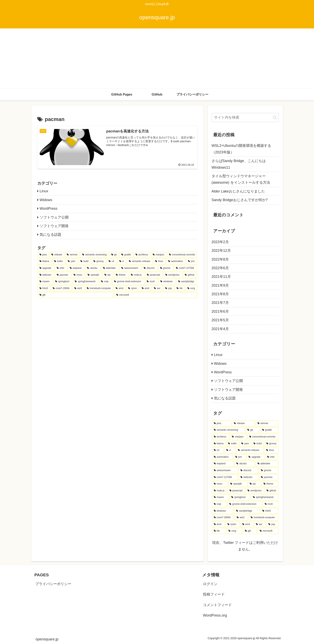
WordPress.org (215, 615)
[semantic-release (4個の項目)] (140, 261)
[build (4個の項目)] (85, 261)
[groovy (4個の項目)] (99, 261)
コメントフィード (217, 605)
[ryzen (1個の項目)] (133, 288)
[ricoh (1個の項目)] (151, 282)
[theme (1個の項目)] (121, 275)
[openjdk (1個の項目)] (94, 275)
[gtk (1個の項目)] (76, 295)
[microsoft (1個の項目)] (156, 295)
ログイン (210, 584)
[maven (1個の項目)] (45, 282)
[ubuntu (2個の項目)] (93, 268)
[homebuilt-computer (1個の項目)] (99, 288)
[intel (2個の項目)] (61, 268)
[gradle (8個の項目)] (126, 255)
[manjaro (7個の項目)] (159, 255)
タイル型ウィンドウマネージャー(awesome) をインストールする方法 (241, 179)
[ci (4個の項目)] (122, 261)
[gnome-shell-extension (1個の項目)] (128, 282)
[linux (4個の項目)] (159, 261)
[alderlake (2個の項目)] (110, 268)
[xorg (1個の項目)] (191, 288)
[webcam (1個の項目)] (46, 275)
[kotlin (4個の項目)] (59, 261)
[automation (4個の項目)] (176, 261)
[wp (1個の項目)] (108, 275)
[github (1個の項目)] (190, 275)
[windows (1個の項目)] (167, 282)
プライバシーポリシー (53, 584)
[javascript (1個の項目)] (154, 275)
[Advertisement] (157, 58)
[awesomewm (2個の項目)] (130, 268)
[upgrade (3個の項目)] (46, 268)
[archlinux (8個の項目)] (142, 255)
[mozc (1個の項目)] (78, 275)
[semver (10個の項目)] (72, 255)
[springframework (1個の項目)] (86, 282)
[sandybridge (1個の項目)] (187, 282)
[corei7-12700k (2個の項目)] (186, 268)
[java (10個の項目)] (43, 255)
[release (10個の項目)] (57, 255)
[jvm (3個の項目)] (192, 261)
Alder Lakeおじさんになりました (238, 191)
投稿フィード (214, 594)
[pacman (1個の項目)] (63, 275)
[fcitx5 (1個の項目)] (44, 288)
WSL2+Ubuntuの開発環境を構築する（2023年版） (241, 149)
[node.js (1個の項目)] (137, 275)
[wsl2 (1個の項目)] (78, 288)
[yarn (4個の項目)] (72, 261)
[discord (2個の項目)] (150, 268)
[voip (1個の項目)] (105, 282)
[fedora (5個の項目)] (45, 261)
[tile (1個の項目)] (180, 288)
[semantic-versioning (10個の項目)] (94, 255)
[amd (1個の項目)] (120, 288)
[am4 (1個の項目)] (146, 288)
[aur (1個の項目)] (157, 288)
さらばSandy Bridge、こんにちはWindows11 (239, 164)
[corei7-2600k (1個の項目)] (61, 288)
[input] (245, 117)
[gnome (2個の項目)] (166, 268)
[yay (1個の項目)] (169, 288)
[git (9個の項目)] (114, 255)
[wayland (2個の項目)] (76, 268)
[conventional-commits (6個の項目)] (182, 255)
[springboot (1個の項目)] (63, 282)
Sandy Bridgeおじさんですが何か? (240, 200)
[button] (275, 117)
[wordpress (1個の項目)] (173, 275)
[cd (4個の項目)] (112, 261)
